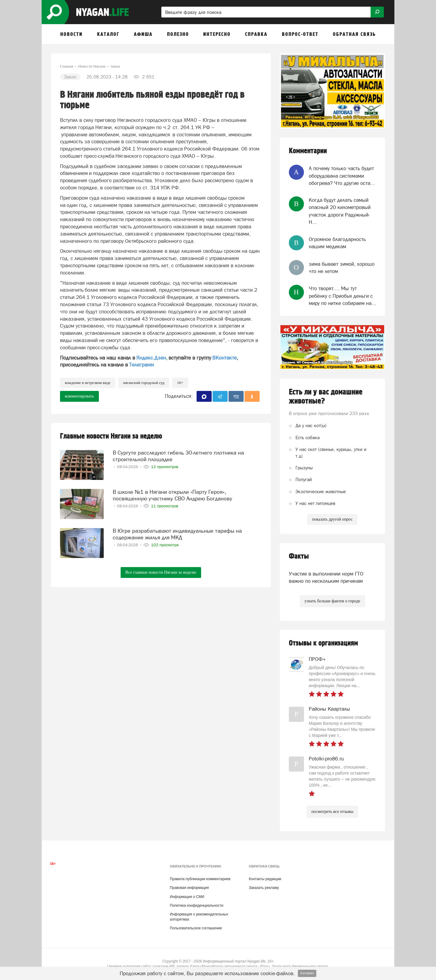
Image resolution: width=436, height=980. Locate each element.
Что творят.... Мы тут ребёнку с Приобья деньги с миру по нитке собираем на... (342, 296)
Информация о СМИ (187, 897)
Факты (299, 556)
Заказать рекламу (264, 888)
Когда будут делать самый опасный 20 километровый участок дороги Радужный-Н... (340, 211)
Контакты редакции (265, 879)
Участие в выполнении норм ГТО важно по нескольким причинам (326, 577)
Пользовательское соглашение (196, 928)
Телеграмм (141, 365)
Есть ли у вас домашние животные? (326, 397)
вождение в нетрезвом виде (88, 383)
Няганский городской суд (144, 383)
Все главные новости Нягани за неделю (161, 572)
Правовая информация (189, 888)
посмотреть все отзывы (332, 812)
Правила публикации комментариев (200, 879)
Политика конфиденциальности (196, 905)
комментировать (79, 396)
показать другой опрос (332, 519)
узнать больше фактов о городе (332, 601)
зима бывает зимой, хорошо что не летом (342, 268)
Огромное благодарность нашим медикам (337, 243)
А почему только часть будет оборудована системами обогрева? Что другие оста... (342, 176)
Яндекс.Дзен (151, 358)
